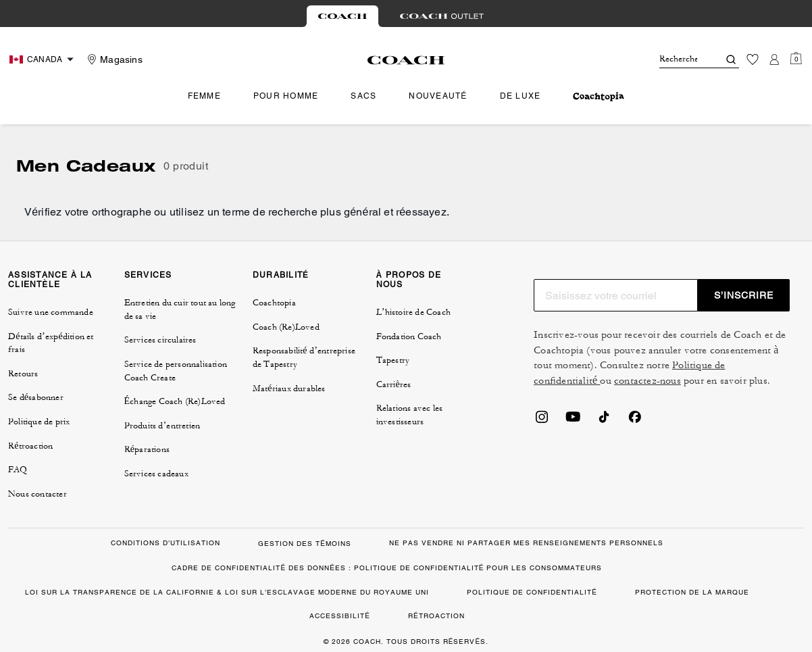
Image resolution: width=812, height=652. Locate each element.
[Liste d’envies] (753, 59)
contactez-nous (648, 381)
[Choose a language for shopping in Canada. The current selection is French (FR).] (43, 59)
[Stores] (113, 59)
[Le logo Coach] (406, 60)
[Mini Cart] (796, 59)
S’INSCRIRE (744, 295)
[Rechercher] (678, 59)
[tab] (342, 16)
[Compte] (774, 59)
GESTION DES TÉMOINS (305, 544)
